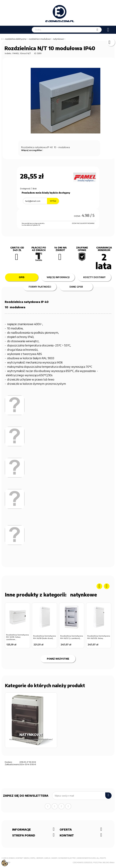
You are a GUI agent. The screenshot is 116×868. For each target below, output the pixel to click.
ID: (36, 53)
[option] (17, 626)
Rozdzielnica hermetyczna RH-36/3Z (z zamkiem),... (72, 637)
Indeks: (8, 53)
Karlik (47, 858)
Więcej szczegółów (32, 150)
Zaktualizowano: (12, 764)
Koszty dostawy (94, 277)
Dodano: (9, 762)
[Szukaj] (97, 30)
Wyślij (53, 201)
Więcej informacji (58, 277)
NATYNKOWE (83, 595)
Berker (40, 858)
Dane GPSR (76, 287)
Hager (54, 858)
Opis (22, 277)
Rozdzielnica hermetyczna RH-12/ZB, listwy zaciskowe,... (17, 637)
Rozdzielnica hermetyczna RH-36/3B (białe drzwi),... (45, 637)
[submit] (108, 796)
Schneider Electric (67, 858)
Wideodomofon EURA (86, 858)
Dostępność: (25, 189)
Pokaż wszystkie (58, 659)
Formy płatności (40, 287)
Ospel (33, 858)
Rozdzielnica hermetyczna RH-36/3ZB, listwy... (99, 637)
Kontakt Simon (22, 858)
